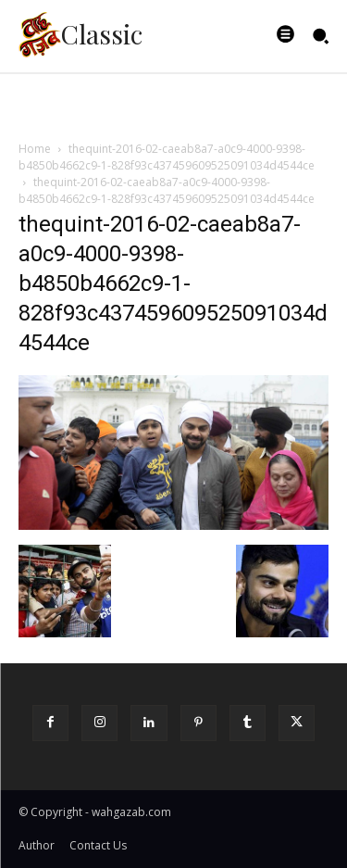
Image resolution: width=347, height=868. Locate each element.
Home (35, 149)
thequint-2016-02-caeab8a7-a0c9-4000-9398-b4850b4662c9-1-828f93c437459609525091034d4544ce (167, 157)
